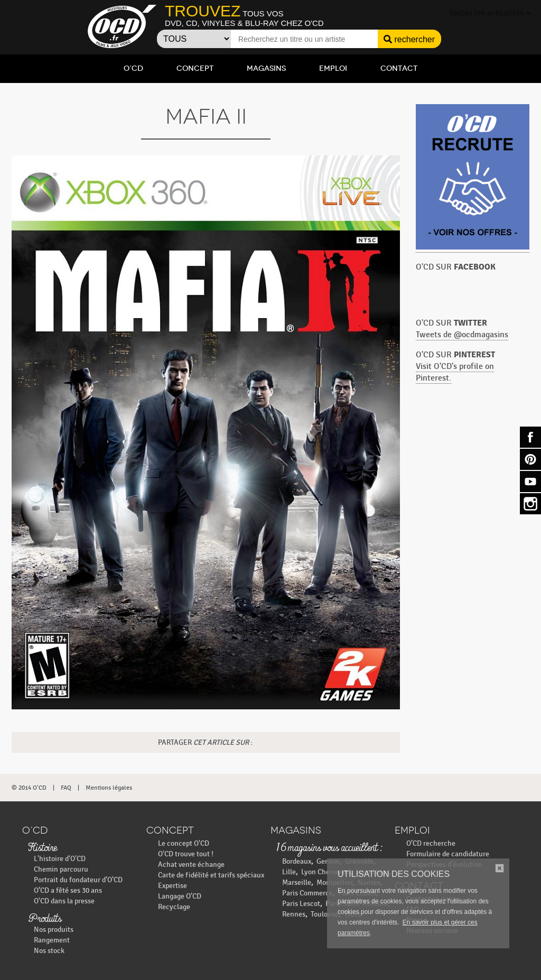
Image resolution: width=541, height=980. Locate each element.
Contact (399, 68)
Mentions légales (109, 788)
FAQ (66, 788)
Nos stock (49, 951)
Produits (45, 919)
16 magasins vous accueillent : (329, 848)
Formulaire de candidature (448, 854)
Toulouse (325, 914)
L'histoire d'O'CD (60, 859)
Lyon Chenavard (326, 872)
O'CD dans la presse (64, 901)
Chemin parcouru (61, 869)
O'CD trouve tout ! (186, 854)
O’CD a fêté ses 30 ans (68, 890)
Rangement (52, 940)
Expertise (172, 886)
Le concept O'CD (184, 843)
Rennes (294, 914)
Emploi (333, 68)
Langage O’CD (180, 896)
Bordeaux (297, 861)
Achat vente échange (191, 865)
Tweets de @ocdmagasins (462, 335)
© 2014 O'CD (29, 788)
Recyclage (174, 907)
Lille (289, 872)
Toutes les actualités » (489, 13)
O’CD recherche (431, 843)
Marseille (297, 882)
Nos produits (54, 930)
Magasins (266, 68)
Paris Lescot (301, 904)
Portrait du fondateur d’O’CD (78, 880)
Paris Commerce (307, 893)
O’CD (133, 68)
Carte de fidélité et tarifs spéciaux (211, 875)
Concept (195, 68)
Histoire (42, 848)
